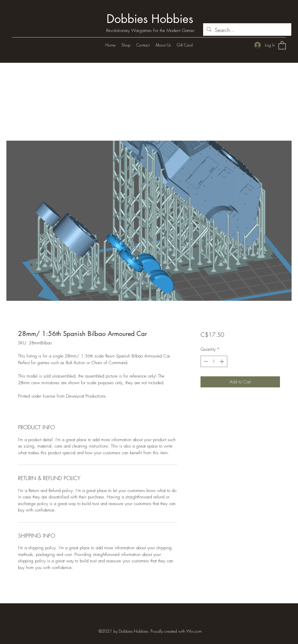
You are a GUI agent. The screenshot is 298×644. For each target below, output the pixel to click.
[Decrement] (205, 361)
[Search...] (247, 30)
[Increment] (222, 361)
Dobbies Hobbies (150, 19)
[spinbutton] (214, 361)
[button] (282, 45)
